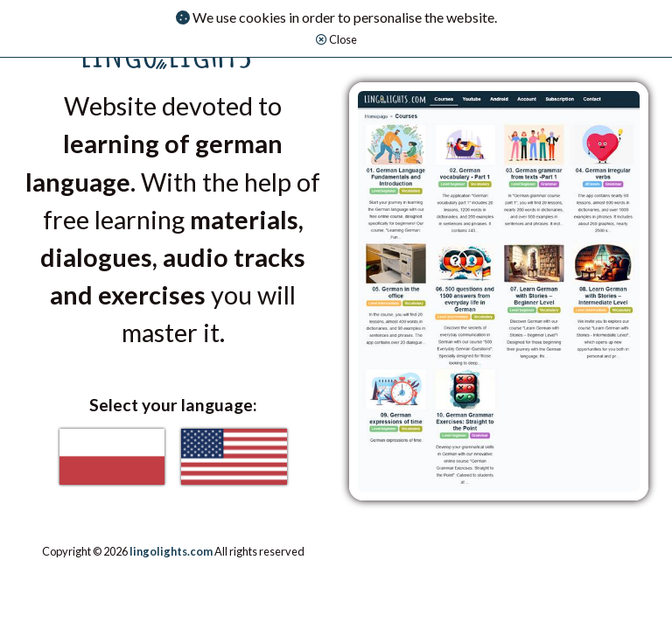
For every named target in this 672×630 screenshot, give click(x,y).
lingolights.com (171, 551)
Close (336, 39)
